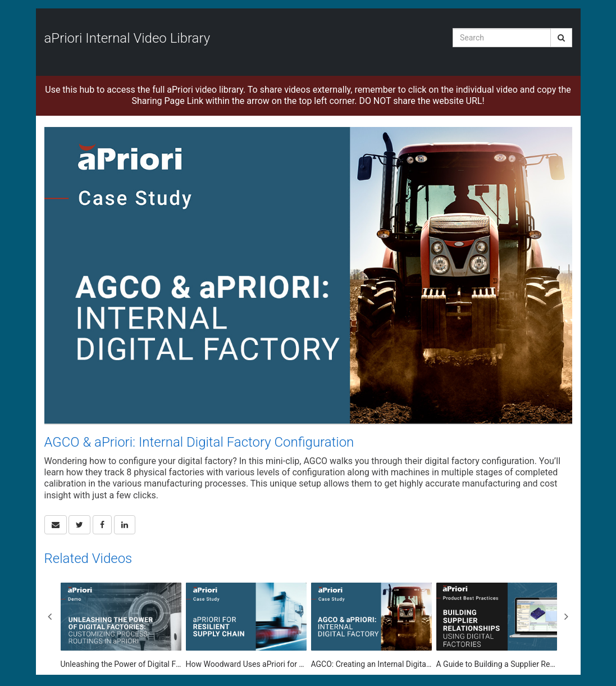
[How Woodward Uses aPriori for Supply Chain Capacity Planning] (246, 626)
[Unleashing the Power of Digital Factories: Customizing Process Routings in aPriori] (121, 626)
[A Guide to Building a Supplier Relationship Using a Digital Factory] (497, 626)
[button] (56, 525)
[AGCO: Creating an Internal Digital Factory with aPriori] (371, 626)
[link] (79, 525)
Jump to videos (0, 0)
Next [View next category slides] (567, 616)
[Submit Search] (561, 38)
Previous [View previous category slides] (50, 616)
